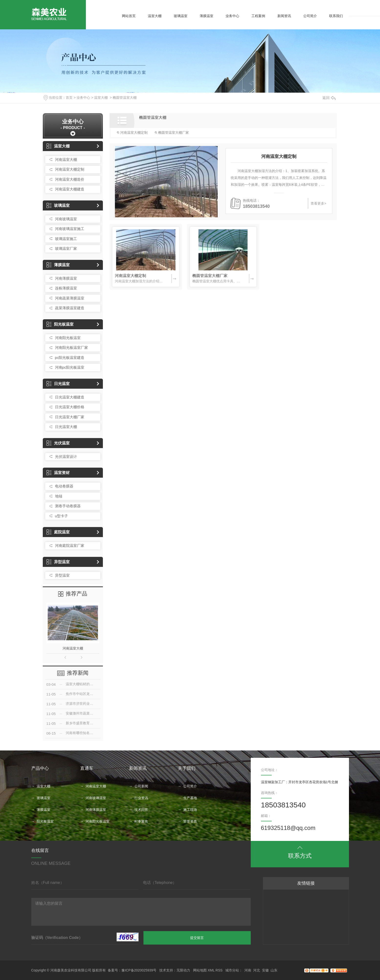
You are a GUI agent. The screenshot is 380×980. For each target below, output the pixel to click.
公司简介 (310, 16)
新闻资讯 (284, 16)
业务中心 (232, 16)
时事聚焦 (141, 821)
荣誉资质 (190, 821)
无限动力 (183, 970)
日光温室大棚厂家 (70, 417)
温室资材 (58, 473)
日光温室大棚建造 (70, 397)
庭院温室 (58, 532)
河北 (257, 970)
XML (211, 970)
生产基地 (190, 798)
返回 (329, 98)
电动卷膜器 (64, 486)
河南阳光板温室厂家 (71, 347)
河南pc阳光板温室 (70, 367)
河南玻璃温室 (66, 219)
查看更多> (318, 203)
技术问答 (141, 810)
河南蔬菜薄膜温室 (70, 298)
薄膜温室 (206, 16)
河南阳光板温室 (68, 338)
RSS (219, 970)
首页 (69, 98)
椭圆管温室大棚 (125, 98)
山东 (274, 970)
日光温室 (58, 384)
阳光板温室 (60, 324)
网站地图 (200, 970)
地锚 (59, 496)
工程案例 (258, 16)
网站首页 (129, 16)
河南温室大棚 (66, 160)
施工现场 (190, 810)
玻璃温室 (181, 16)
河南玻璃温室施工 (70, 229)
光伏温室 (58, 443)
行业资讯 (141, 798)
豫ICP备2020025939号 (139, 970)
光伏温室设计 (66, 457)
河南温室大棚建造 (70, 189)
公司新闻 (141, 786)
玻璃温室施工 (66, 239)
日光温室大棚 (66, 427)
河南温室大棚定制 (70, 169)
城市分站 (232, 970)
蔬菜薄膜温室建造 (70, 308)
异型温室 (58, 562)
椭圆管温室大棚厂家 (172, 132)
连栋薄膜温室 (66, 288)
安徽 (265, 970)
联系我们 (336, 16)
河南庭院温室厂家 (70, 545)
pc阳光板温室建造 (70, 358)
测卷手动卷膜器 (68, 506)
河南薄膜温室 (66, 278)
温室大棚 (155, 16)
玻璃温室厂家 (66, 248)
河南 (248, 970)
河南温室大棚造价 (70, 179)
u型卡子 (61, 516)
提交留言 (197, 938)
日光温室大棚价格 (70, 407)
